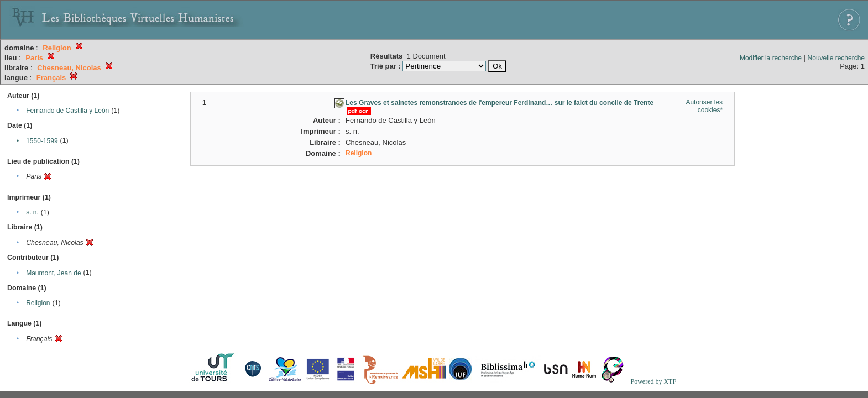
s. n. (32, 212)
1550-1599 (42, 141)
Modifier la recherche (771, 58)
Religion (38, 303)
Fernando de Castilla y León (67, 111)
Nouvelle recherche (836, 58)
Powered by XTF (653, 381)
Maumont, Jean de (53, 273)
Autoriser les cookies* (704, 106)
